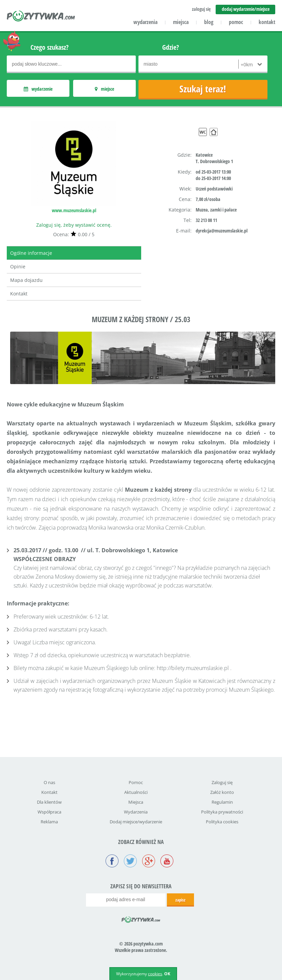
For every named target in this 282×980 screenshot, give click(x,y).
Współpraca (49, 812)
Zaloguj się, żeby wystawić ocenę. (74, 225)
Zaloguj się (222, 782)
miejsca (181, 22)
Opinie (18, 266)
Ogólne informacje (31, 253)
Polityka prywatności (222, 812)
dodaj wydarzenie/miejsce (246, 9)
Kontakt (19, 294)
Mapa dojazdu (26, 280)
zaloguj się (201, 9)
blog (209, 22)
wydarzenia (145, 22)
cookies (155, 974)
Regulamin (222, 802)
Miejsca (136, 802)
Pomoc (136, 782)
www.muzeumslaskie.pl (74, 210)
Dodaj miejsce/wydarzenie (136, 822)
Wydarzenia (136, 812)
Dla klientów (49, 802)
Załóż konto (222, 792)
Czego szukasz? (50, 47)
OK (167, 974)
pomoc (236, 22)
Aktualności (136, 792)
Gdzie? (171, 47)
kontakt (267, 22)
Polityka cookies (222, 822)
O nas (49, 782)
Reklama (49, 822)
